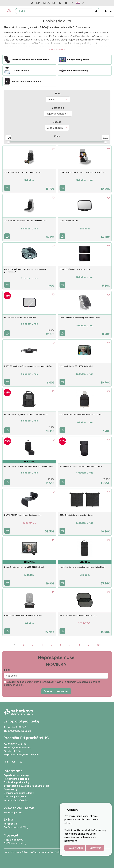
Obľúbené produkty (15, 843)
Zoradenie (58, 108)
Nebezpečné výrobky (16, 800)
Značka (57, 122)
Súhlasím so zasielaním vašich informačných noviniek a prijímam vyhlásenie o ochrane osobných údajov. (52, 683)
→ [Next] (109, 645)
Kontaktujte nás (13, 812)
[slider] (8, 142)
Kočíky (33, 852)
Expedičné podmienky (16, 775)
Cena (57, 136)
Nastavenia (95, 848)
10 (98, 645)
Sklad (58, 94)
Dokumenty (10, 789)
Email (7, 670)
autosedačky (46, 852)
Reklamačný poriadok (16, 779)
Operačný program (15, 796)
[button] (3, 11)
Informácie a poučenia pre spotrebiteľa (26, 786)
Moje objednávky (13, 840)
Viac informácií (57, 49)
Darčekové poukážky (16, 827)
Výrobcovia (10, 824)
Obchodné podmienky (16, 782)
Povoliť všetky (75, 848)
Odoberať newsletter (56, 691)
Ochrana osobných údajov (19, 793)
